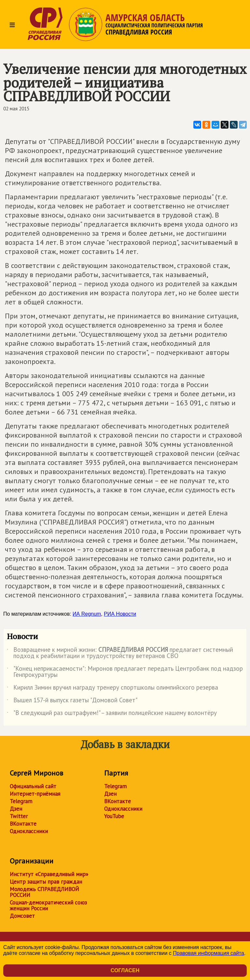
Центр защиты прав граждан (46, 882)
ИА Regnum (87, 614)
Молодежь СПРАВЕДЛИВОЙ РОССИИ (44, 892)
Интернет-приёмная (35, 794)
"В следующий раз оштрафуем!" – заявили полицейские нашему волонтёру (112, 714)
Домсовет (22, 916)
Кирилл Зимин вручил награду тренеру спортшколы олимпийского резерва (112, 689)
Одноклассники (29, 831)
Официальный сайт (33, 786)
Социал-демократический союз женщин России (48, 905)
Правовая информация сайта (208, 953)
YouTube (114, 816)
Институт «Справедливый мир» (49, 874)
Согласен (125, 970)
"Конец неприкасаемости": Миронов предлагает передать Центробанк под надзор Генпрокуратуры (125, 672)
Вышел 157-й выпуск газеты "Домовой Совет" (72, 701)
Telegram (21, 801)
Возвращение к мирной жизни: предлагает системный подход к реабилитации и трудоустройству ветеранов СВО (120, 653)
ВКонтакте (23, 824)
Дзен (16, 809)
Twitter (19, 816)
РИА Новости (120, 614)
